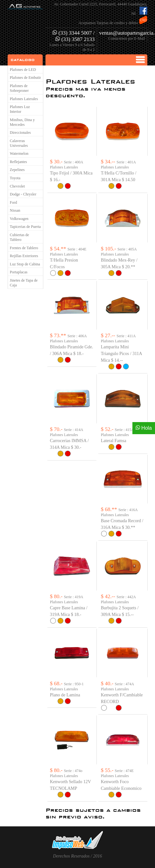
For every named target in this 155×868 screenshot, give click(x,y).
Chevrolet (17, 186)
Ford (14, 202)
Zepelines (17, 170)
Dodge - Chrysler (23, 194)
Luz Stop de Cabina (25, 264)
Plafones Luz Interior (20, 109)
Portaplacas (19, 272)
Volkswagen (19, 219)
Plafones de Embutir (25, 78)
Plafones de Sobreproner (19, 88)
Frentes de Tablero (24, 248)
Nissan (15, 210)
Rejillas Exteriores (24, 256)
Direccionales (20, 133)
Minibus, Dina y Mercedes (22, 122)
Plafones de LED (23, 70)
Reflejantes (18, 162)
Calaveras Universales (19, 143)
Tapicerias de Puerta (25, 227)
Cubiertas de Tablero (19, 237)
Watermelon (19, 154)
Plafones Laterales (24, 99)
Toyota (15, 178)
